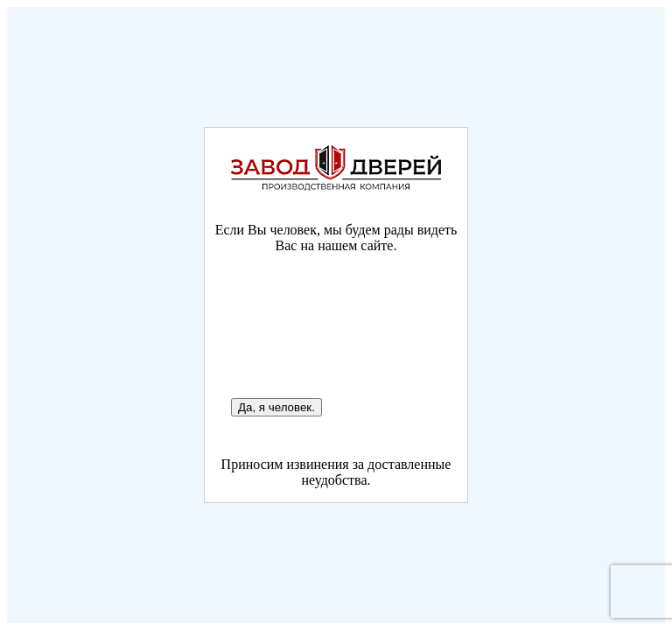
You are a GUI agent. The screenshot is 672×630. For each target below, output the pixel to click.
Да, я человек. (276, 407)
